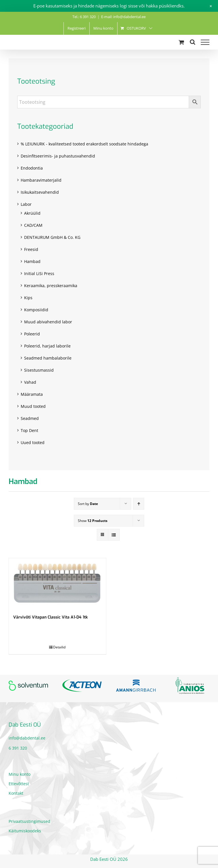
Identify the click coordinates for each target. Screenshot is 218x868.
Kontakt (16, 793)
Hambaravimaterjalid (41, 180)
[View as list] (114, 535)
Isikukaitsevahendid (40, 192)
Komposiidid (36, 310)
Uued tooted (33, 442)
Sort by (88, 504)
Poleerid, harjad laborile (47, 346)
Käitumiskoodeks (25, 831)
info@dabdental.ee (27, 738)
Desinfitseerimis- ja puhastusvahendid (58, 156)
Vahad (30, 382)
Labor (26, 204)
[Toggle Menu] (205, 42)
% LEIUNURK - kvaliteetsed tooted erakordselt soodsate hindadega (84, 144)
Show (93, 521)
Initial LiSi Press (39, 273)
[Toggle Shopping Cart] (181, 42)
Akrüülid (32, 213)
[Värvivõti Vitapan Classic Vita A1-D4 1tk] (57, 583)
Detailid (59, 647)
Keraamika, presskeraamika (51, 286)
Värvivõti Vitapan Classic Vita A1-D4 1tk (51, 617)
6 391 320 (18, 748)
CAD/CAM (33, 225)
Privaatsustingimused (29, 821)
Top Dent (29, 430)
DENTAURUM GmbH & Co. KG (52, 237)
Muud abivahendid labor (48, 322)
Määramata (32, 394)
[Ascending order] (139, 504)
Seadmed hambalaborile (48, 358)
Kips (28, 298)
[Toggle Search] (193, 42)
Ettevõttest (19, 784)
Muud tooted (33, 406)
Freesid (31, 249)
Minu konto (20, 774)
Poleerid (32, 334)
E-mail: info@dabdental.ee (123, 17)
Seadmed (30, 418)
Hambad (32, 261)
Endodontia (32, 168)
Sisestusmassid (39, 370)
